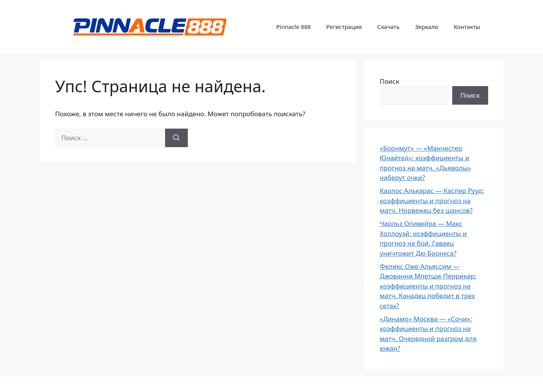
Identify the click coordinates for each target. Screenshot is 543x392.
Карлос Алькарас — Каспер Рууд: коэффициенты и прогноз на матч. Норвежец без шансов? (432, 200)
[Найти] (176, 138)
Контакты (467, 27)
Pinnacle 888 (294, 27)
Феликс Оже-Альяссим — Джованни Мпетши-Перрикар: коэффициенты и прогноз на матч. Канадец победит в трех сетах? (428, 286)
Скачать (388, 27)
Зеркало (427, 27)
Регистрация (344, 27)
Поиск (390, 81)
